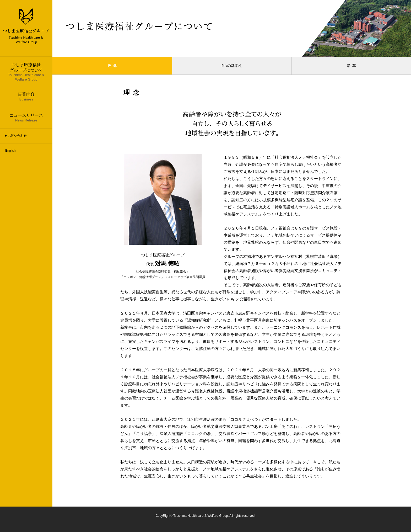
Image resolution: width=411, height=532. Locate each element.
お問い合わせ (17, 136)
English (10, 151)
